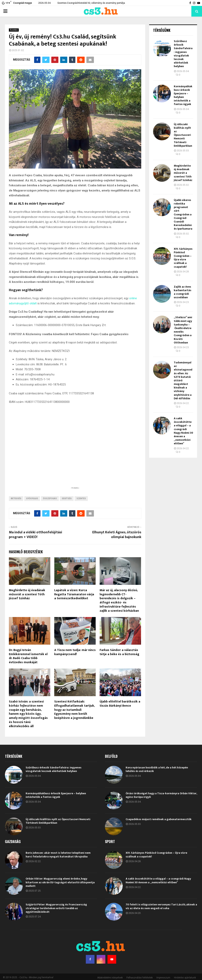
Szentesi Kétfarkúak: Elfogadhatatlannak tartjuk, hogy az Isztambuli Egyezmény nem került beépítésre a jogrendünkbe (74, 719)
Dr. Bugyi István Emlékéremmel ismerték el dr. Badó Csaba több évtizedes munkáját (28, 666)
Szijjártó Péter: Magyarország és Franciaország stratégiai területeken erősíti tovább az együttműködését (56, 918)
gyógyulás (32, 508)
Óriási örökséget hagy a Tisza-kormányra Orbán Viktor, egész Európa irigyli (161, 805)
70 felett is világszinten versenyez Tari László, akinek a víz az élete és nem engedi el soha (161, 916)
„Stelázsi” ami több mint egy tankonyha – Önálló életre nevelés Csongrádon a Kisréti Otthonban (183, 330)
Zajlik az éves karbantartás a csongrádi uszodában (183, 292)
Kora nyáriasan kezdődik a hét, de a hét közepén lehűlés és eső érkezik (157, 779)
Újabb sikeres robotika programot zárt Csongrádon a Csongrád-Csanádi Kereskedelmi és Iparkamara (183, 214)
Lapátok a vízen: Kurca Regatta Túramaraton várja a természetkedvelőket (74, 604)
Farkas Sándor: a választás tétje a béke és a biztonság (119, 662)
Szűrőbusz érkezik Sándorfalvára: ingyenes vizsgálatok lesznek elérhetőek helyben (183, 54)
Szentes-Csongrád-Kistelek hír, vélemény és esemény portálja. (91, 3)
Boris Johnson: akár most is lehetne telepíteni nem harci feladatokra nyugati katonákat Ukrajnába (58, 864)
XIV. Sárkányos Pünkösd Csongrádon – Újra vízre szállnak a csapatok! (183, 258)
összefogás (50, 508)
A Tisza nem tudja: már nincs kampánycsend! (75, 662)
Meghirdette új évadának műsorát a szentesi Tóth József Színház (27, 604)
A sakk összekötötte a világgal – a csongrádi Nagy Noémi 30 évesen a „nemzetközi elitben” (183, 431)
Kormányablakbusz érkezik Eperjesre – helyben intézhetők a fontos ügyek (183, 95)
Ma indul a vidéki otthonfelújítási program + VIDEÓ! (36, 544)
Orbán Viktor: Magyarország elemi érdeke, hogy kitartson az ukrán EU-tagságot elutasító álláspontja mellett (60, 892)
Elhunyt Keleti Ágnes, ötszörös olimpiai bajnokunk (117, 544)
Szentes (14, 30)
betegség (16, 508)
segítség (67, 508)
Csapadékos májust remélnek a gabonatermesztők (159, 829)
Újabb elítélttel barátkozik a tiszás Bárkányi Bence (120, 713)
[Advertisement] (75, 470)
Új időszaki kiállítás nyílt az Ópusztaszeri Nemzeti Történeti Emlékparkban (183, 135)
